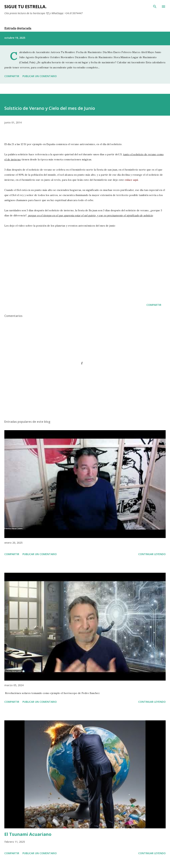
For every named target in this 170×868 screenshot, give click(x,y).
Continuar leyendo (152, 554)
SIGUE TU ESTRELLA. (25, 6)
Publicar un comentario (40, 76)
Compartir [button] (12, 76)
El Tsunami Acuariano (28, 834)
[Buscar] (155, 7)
